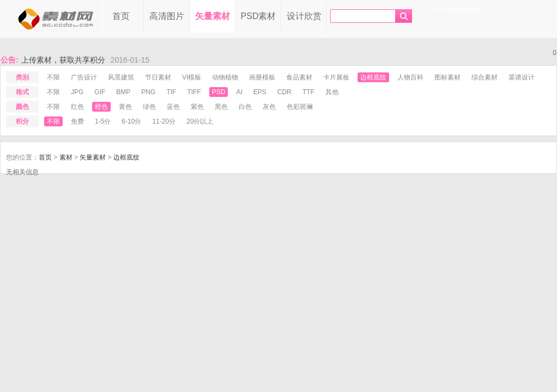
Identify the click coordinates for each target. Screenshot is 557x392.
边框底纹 (373, 77)
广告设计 (84, 77)
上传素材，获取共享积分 (63, 60)
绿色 (149, 107)
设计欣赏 (304, 16)
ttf (308, 92)
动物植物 (225, 77)
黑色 (221, 107)
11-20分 (164, 121)
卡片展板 (336, 77)
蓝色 (173, 107)
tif (171, 92)
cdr (284, 92)
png (148, 92)
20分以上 (200, 121)
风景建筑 (121, 77)
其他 (332, 92)
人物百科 (410, 77)
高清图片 (167, 16)
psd (219, 92)
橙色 (101, 107)
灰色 (269, 107)
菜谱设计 (522, 77)
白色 (245, 107)
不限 (53, 77)
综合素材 (485, 77)
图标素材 (447, 77)
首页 (121, 16)
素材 (66, 157)
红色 (77, 107)
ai (239, 92)
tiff (194, 92)
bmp (123, 92)
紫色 (197, 107)
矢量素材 (213, 16)
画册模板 (262, 77)
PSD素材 (259, 16)
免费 (77, 121)
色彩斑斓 (300, 107)
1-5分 (103, 121)
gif (100, 92)
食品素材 (299, 77)
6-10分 (131, 121)
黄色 (125, 107)
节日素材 (158, 77)
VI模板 (192, 77)
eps (260, 92)
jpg (77, 92)
